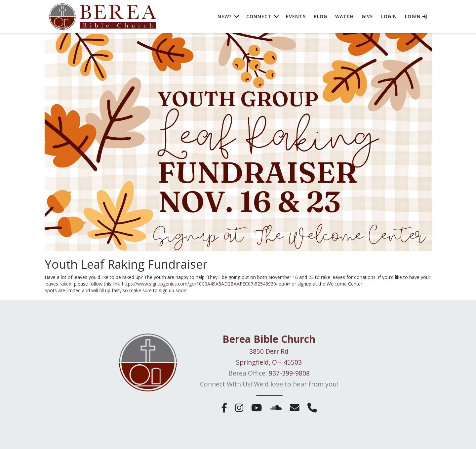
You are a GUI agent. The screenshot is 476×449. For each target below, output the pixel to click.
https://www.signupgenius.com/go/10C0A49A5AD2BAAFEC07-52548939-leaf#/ (206, 284)
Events (296, 16)
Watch (344, 16)
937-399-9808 (289, 373)
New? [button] (225, 16)
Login (389, 16)
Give (367, 16)
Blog (320, 16)
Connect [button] (259, 16)
